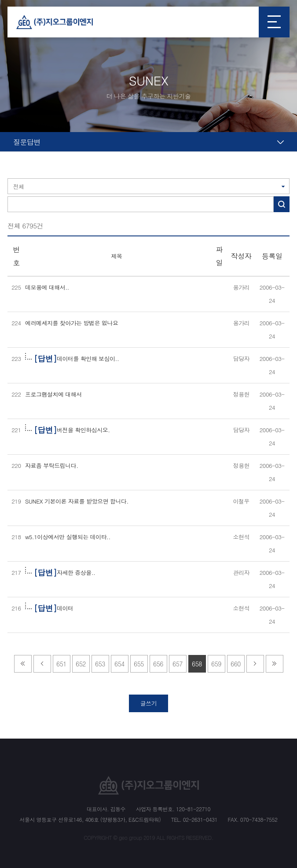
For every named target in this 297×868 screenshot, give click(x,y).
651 (61, 664)
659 (216, 664)
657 (178, 664)
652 (81, 664)
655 (139, 664)
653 (100, 664)
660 (236, 664)
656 (158, 664)
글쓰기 (149, 703)
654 (119, 664)
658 (197, 664)
